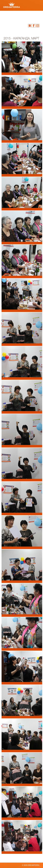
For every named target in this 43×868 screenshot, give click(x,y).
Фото (7, 16)
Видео (21, 16)
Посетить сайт (35, 36)
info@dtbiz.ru (34, 34)
